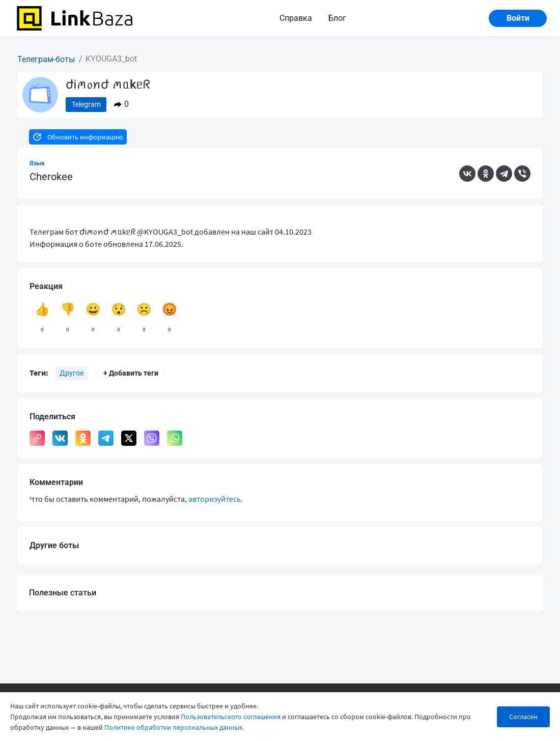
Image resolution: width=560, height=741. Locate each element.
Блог (337, 18)
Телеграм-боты (46, 59)
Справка (296, 18)
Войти (518, 18)
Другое (72, 373)
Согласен (523, 717)
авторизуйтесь (215, 499)
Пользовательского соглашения (231, 717)
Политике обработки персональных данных (173, 727)
